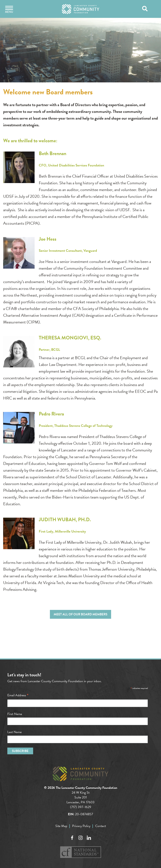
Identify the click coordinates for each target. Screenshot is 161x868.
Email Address (18, 695)
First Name (15, 714)
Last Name (14, 732)
